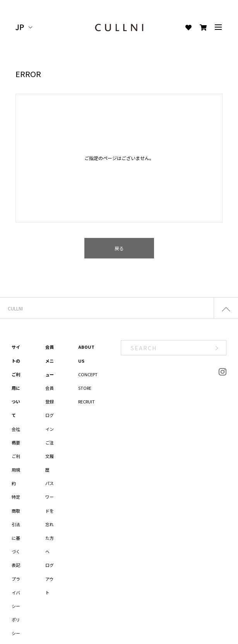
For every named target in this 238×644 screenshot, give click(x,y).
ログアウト (50, 579)
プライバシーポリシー (16, 606)
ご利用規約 (16, 470)
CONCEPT (88, 374)
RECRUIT (86, 401)
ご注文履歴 (50, 456)
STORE (85, 388)
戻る (119, 248)
